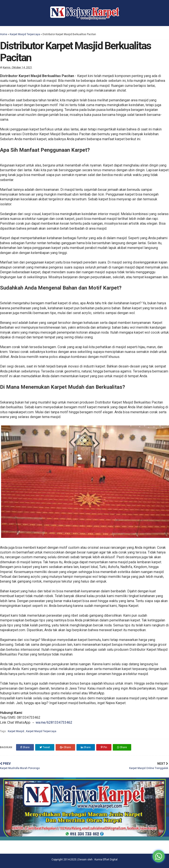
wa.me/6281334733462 (54, 722)
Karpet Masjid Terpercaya (25, 34)
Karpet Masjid (16, 731)
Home (4, 34)
